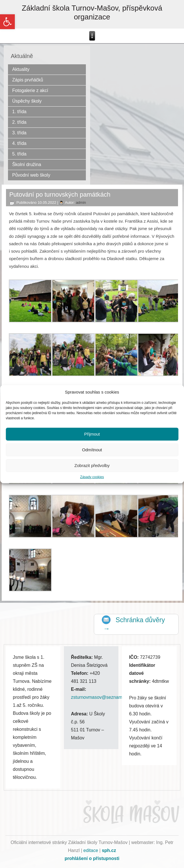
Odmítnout (92, 450)
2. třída (19, 122)
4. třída (19, 143)
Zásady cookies (92, 477)
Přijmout (92, 434)
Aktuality (21, 69)
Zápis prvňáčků (28, 80)
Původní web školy (31, 175)
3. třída (19, 133)
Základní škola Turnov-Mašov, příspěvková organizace (92, 12)
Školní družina (27, 164)
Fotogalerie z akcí (30, 90)
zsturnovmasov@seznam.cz (100, 697)
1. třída (19, 112)
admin (81, 202)
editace (91, 850)
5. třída (19, 154)
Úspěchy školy (27, 101)
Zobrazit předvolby (92, 465)
